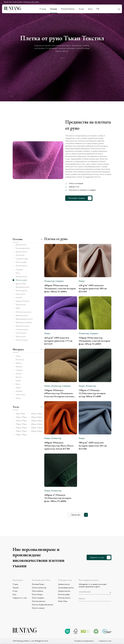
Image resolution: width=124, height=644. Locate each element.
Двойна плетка (64, 584)
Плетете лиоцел (38, 608)
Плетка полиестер (39, 588)
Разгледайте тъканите (77, 198)
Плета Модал (37, 594)
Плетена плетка (64, 598)
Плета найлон (37, 591)
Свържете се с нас (97, 557)
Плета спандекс (38, 598)
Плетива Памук (38, 584)
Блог (90, 9)
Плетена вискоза (39, 601)
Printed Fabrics (68, 9)
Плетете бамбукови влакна (43, 605)
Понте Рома (63, 601)
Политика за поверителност (84, 641)
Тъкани (54, 9)
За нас (81, 9)
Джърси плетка (64, 591)
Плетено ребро (64, 594)
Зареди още (76, 515)
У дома (43, 9)
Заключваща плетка (66, 588)
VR (98, 9)
